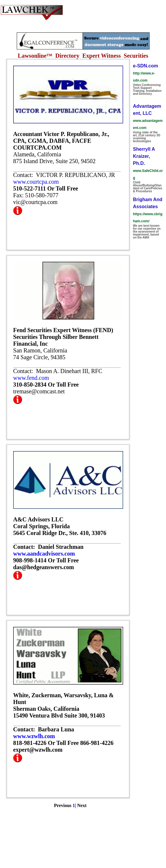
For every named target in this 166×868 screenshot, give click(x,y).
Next (82, 805)
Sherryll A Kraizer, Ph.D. (144, 156)
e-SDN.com (146, 66)
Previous (63, 805)
